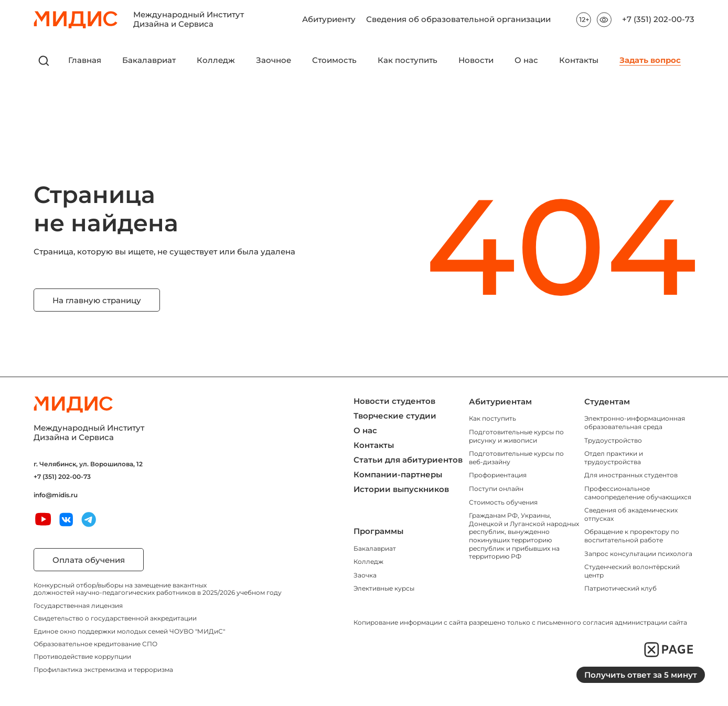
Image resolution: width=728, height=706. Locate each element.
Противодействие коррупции (82, 656)
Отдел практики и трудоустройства (614, 458)
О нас (526, 61)
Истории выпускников (401, 489)
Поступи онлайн (496, 489)
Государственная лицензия (78, 606)
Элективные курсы (384, 588)
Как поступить (408, 61)
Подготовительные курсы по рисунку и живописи (516, 436)
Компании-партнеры (398, 474)
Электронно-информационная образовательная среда (635, 422)
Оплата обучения (89, 560)
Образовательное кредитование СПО (95, 644)
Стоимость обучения (503, 502)
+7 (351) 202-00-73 (658, 20)
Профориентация (498, 475)
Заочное (274, 61)
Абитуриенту (329, 17)
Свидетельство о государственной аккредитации (115, 618)
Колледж (216, 61)
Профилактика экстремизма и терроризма (103, 670)
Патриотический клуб (620, 588)
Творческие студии (395, 416)
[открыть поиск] (44, 61)
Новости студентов (394, 401)
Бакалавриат (149, 61)
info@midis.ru (56, 495)
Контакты (579, 61)
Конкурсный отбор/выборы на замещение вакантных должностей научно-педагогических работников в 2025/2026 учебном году (158, 589)
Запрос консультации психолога (638, 554)
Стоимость (334, 61)
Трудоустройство (613, 440)
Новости (476, 61)
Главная (85, 61)
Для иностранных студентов (631, 475)
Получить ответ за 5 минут (641, 675)
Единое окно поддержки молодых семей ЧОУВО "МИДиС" (129, 631)
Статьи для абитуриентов (408, 460)
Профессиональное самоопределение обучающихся (638, 493)
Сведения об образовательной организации (458, 17)
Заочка (365, 575)
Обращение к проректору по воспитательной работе (632, 536)
